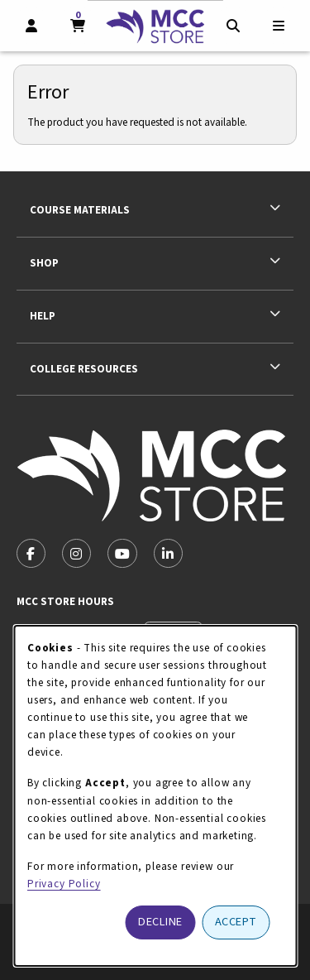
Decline (160, 922)
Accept (236, 922)
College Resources (84, 369)
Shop (44, 263)
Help (43, 316)
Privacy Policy (64, 884)
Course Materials (80, 210)
